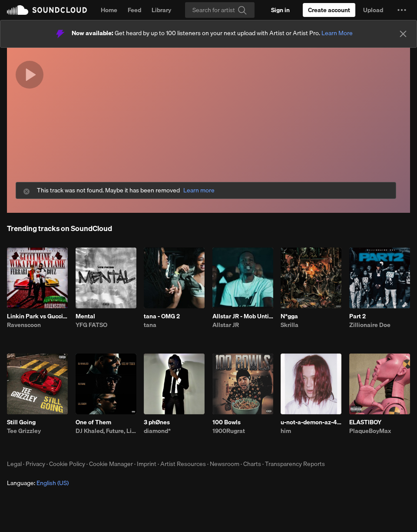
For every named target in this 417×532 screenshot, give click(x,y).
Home (109, 10)
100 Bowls (227, 422)
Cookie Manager (111, 464)
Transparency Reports (295, 464)
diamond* (157, 431)
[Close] (403, 34)
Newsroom (225, 464)
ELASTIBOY (365, 422)
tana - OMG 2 (162, 316)
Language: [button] (38, 483)
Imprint (147, 464)
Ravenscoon (24, 325)
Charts (252, 464)
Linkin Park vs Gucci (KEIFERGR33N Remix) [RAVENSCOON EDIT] (37, 316)
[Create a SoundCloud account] (329, 10)
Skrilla (290, 325)
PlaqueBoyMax (370, 431)
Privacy (35, 464)
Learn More (337, 33)
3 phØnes (157, 422)
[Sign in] (280, 10)
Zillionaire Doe (370, 325)
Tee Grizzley (24, 431)
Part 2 (357, 316)
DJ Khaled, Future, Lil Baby (106, 431)
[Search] (220, 10)
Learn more (199, 190)
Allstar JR (226, 325)
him (286, 431)
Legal (14, 464)
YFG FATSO (91, 325)
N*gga (289, 316)
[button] (402, 10)
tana (150, 325)
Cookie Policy (67, 464)
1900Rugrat (229, 431)
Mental (85, 316)
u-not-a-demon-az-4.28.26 (311, 422)
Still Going (21, 422)
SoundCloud (47, 10)
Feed (134, 10)
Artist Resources (183, 464)
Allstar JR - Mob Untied (243, 316)
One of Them (93, 422)
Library (161, 10)
